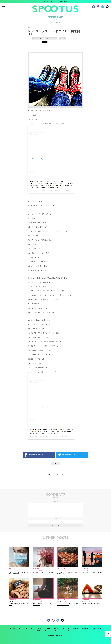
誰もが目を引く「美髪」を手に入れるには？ (43, 572)
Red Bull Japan (33, 191)
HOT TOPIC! (22, 628)
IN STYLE (31, 628)
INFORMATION (85, 628)
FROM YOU (75, 628)
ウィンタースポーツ (38, 39)
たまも (16, 570)
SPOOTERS (56, 628)
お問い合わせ (47, 631)
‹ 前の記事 (50, 474)
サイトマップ (71, 631)
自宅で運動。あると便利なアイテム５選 (91, 603)
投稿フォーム (96, 628)
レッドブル (62, 39)
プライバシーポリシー (59, 631)
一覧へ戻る (56, 463)
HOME (14, 628)
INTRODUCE (66, 628)
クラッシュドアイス (51, 39)
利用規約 (39, 631)
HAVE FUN (39, 628)
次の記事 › (61, 474)
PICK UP (48, 628)
